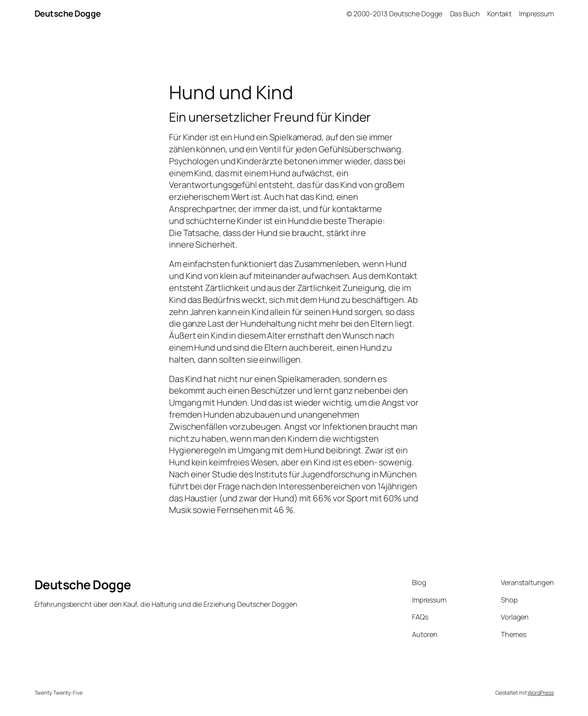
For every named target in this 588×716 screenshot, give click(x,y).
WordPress (541, 693)
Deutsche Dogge (68, 14)
